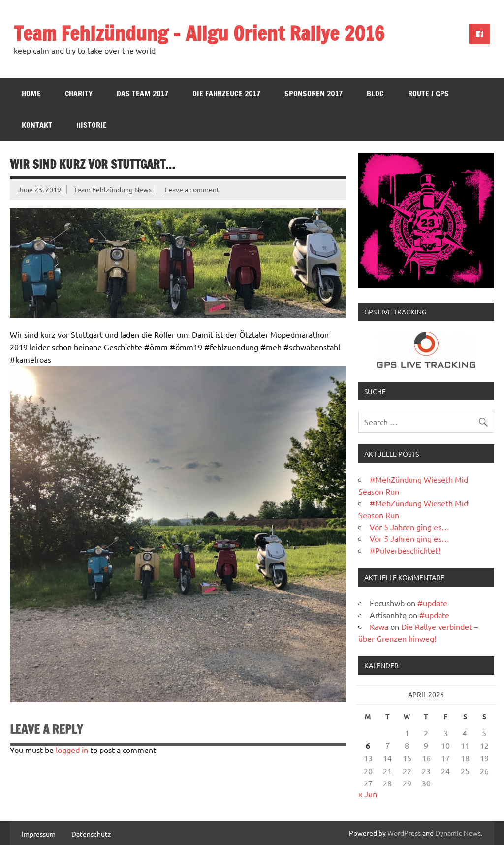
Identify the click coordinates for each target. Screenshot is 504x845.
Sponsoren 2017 (314, 94)
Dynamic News (458, 833)
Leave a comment (192, 189)
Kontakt (37, 125)
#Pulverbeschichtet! (405, 550)
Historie (92, 125)
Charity (79, 94)
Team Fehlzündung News (113, 189)
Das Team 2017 (142, 94)
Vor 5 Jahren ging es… (409, 527)
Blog (375, 94)
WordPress (404, 833)
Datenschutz (91, 834)
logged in (72, 750)
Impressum (39, 834)
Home (31, 94)
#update (432, 603)
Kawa (379, 626)
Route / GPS (428, 94)
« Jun (368, 794)
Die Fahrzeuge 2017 (226, 94)
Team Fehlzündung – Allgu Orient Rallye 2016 (199, 33)
